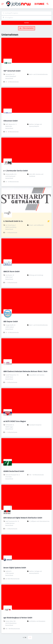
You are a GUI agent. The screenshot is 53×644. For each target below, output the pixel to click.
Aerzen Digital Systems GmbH (15, 568)
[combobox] (26, 13)
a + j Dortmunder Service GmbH (16, 171)
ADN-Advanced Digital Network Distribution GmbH (23, 518)
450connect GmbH (10, 121)
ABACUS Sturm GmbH (11, 272)
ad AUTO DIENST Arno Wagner (15, 421)
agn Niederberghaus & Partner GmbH (18, 618)
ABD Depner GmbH (11, 322)
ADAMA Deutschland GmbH (14, 471)
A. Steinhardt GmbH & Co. (13, 221)
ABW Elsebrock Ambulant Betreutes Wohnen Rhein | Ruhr (25, 371)
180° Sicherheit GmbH (12, 71)
